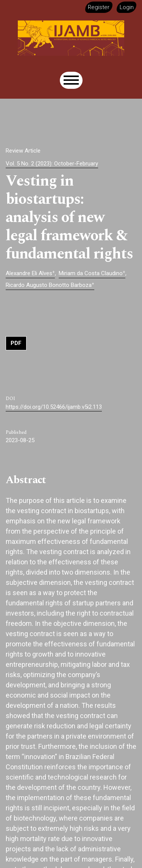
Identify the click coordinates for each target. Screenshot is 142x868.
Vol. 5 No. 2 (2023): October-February (52, 164)
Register (99, 7)
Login (127, 7)
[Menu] (71, 80)
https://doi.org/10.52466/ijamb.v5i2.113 (54, 407)
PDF (16, 343)
